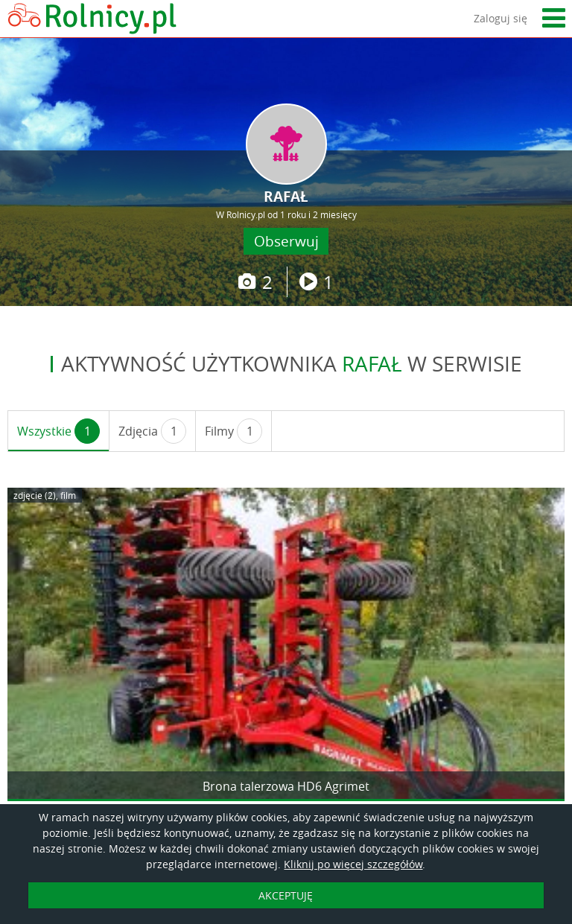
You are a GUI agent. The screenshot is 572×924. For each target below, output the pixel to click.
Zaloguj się (500, 18)
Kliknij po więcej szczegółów (353, 864)
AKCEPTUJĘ (286, 895)
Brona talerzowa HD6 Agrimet (286, 786)
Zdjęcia (152, 431)
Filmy (233, 431)
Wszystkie (58, 431)
